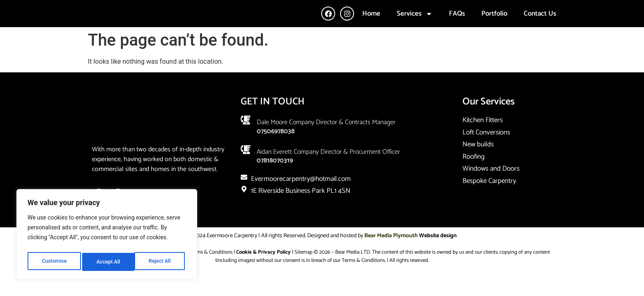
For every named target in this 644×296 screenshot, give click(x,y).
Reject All (107, 262)
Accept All (161, 262)
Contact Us (540, 23)
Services (415, 23)
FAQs (457, 23)
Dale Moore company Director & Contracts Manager (326, 141)
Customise (54, 262)
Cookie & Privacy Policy (263, 271)
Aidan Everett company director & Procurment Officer (328, 170)
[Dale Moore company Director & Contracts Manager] (246, 139)
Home (371, 23)
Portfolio (494, 23)
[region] (107, 236)
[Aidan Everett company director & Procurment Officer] (246, 168)
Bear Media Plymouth (391, 254)
